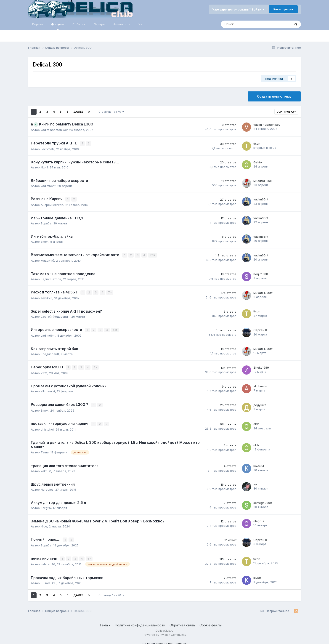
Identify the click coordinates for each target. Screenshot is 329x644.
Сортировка (286, 112)
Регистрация (283, 9)
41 (115, 329)
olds (256, 423)
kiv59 (257, 576)
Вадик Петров (51, 278)
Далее (78, 112)
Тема (105, 623)
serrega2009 (263, 501)
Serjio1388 (261, 273)
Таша (45, 451)
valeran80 (48, 562)
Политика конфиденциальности (140, 623)
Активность (122, 24)
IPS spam (148, 642)
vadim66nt (48, 186)
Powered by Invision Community (164, 633)
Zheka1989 (261, 367)
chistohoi (47, 428)
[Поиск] (243, 24)
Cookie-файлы (211, 623)
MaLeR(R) (47, 260)
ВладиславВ (50, 353)
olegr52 (259, 520)
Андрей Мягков (52, 204)
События (79, 24)
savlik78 (46, 297)
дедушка (260, 404)
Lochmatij (48, 149)
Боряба (46, 223)
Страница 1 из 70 (111, 112)
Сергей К (260, 329)
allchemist (48, 390)
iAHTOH (51, 581)
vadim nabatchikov (54, 130)
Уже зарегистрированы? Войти (238, 9)
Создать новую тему (274, 96)
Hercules (47, 488)
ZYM (44, 372)
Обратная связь (182, 623)
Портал (38, 24)
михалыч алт (263, 181)
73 (153, 255)
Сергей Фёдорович (55, 316)
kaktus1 (46, 469)
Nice (44, 525)
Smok (45, 241)
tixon (257, 144)
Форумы (58, 26)
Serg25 (46, 506)
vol (255, 483)
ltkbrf (44, 167)
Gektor (258, 162)
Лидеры (99, 24)
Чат (141, 24)
